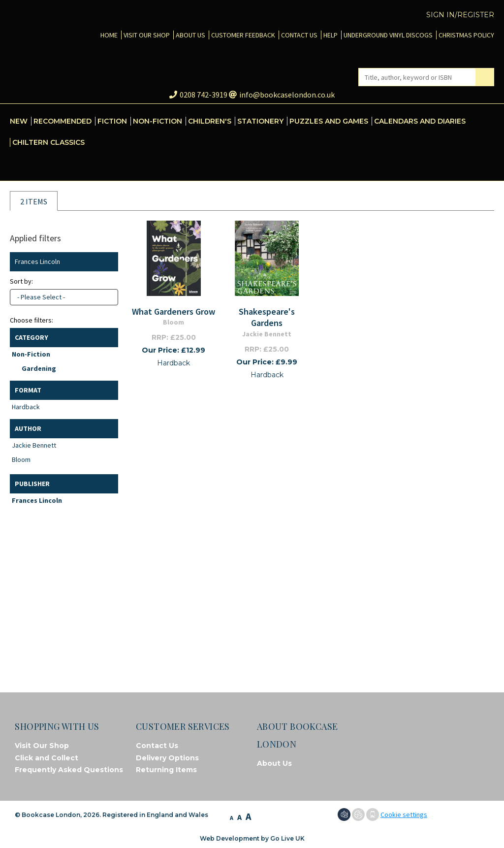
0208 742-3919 (198, 95)
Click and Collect (47, 758)
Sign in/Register (460, 15)
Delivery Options (167, 758)
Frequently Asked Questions (69, 770)
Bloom (21, 459)
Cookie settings (404, 815)
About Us (274, 763)
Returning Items (166, 770)
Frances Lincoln (37, 500)
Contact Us (157, 746)
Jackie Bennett (34, 445)
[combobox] (64, 297)
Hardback (26, 407)
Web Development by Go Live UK (252, 838)
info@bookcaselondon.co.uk (282, 95)
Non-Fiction (31, 354)
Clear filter (109, 262)
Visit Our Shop (42, 746)
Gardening (39, 368)
